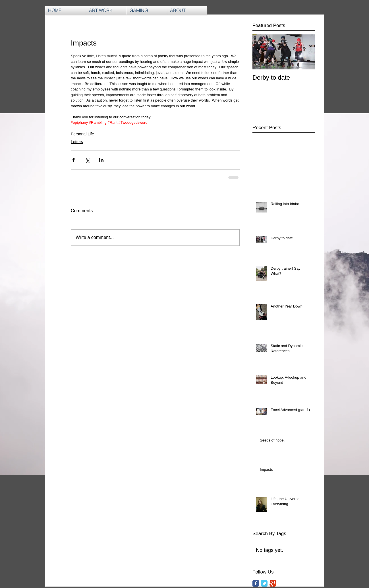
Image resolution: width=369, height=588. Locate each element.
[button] (147, 10)
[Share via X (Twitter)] (87, 160)
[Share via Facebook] (73, 160)
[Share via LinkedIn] (101, 160)
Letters (77, 142)
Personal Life (82, 134)
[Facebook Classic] (256, 583)
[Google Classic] (273, 583)
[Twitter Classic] (264, 583)
